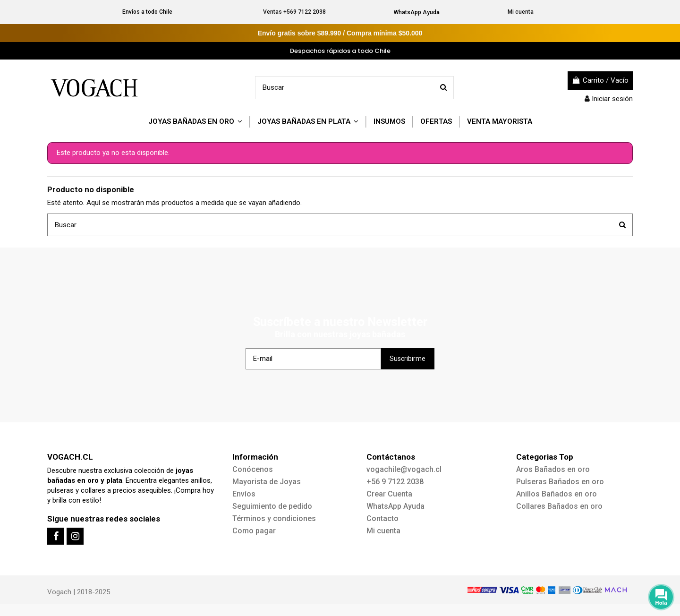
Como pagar (254, 531)
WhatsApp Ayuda (417, 12)
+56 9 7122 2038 (395, 482)
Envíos (244, 494)
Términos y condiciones (274, 518)
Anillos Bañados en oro (557, 494)
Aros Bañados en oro (553, 469)
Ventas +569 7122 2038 (294, 12)
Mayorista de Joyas (267, 482)
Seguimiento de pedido (272, 506)
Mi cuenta (521, 12)
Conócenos (253, 469)
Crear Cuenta (389, 494)
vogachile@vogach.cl (404, 469)
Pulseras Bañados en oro (560, 482)
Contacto (382, 518)
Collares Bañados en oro (559, 506)
